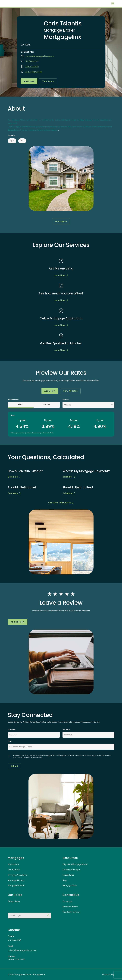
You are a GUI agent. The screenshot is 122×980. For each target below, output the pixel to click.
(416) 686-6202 (32, 61)
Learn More (61, 221)
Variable (47, 405)
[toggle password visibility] (48, 916)
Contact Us (67, 901)
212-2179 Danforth (34, 72)
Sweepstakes (68, 875)
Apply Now (29, 81)
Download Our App (71, 870)
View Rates (48, 81)
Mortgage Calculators (17, 875)
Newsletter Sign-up (71, 912)
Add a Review (18, 622)
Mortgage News (70, 886)
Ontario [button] (68, 405)
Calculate (14, 477)
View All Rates (70, 391)
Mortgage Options (16, 880)
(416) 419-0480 (32, 67)
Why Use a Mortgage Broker (75, 864)
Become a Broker (70, 907)
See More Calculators (61, 503)
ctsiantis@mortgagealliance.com (40, 56)
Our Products (14, 870)
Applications (13, 864)
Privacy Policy (108, 974)
